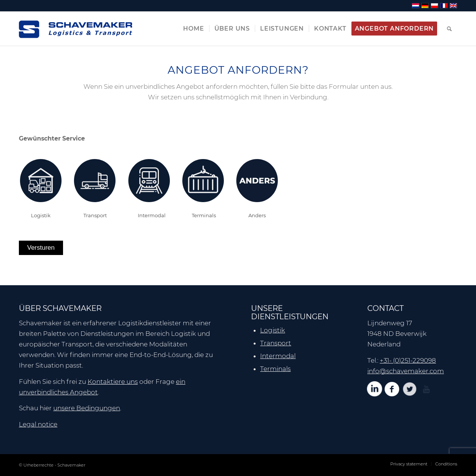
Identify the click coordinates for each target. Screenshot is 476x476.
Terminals (275, 369)
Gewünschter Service (52, 138)
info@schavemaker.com (406, 371)
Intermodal (278, 356)
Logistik (273, 330)
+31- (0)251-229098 (408, 360)
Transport (276, 343)
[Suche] (450, 29)
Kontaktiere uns (113, 382)
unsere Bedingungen (87, 408)
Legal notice (38, 424)
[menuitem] (193, 29)
